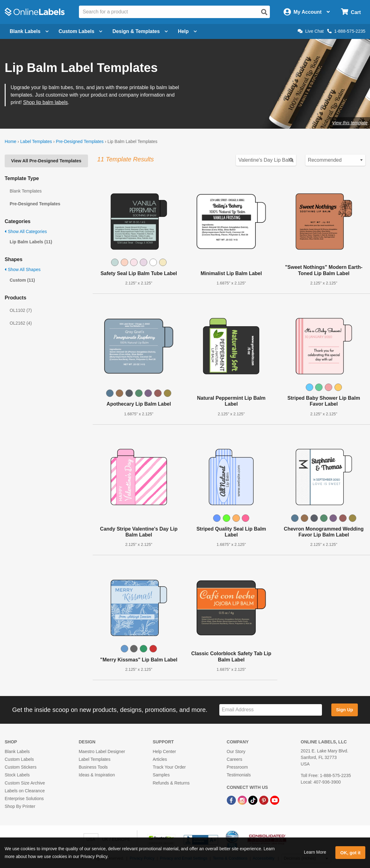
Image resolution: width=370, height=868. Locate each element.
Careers (235, 759)
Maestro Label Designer (102, 751)
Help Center (164, 751)
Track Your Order (169, 767)
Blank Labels (17, 751)
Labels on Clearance (25, 791)
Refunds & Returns (171, 783)
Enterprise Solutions (24, 799)
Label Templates (36, 141)
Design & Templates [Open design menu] (140, 31)
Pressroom (237, 767)
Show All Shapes (23, 269)
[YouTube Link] (275, 800)
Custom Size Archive (25, 783)
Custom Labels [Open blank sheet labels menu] (81, 31)
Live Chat (311, 31)
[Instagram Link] (243, 800)
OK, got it (351, 853)
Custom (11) (22, 280)
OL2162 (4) (21, 323)
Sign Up (344, 710)
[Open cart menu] (351, 12)
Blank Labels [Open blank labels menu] (29, 31)
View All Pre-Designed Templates (46, 161)
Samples (161, 775)
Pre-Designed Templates (80, 141)
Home (10, 141)
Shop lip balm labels (45, 102)
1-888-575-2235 (346, 31)
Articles (160, 759)
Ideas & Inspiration (97, 775)
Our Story (236, 751)
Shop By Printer (20, 806)
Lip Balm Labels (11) (31, 242)
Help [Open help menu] (187, 31)
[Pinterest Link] (264, 800)
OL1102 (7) (21, 310)
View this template (350, 123)
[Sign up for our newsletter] (271, 710)
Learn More (315, 852)
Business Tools (93, 767)
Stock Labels (17, 775)
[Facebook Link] (232, 800)
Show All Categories (26, 231)
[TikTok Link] (253, 800)
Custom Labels (19, 759)
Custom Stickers (21, 767)
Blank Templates (26, 191)
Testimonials (239, 775)
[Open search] (264, 12)
